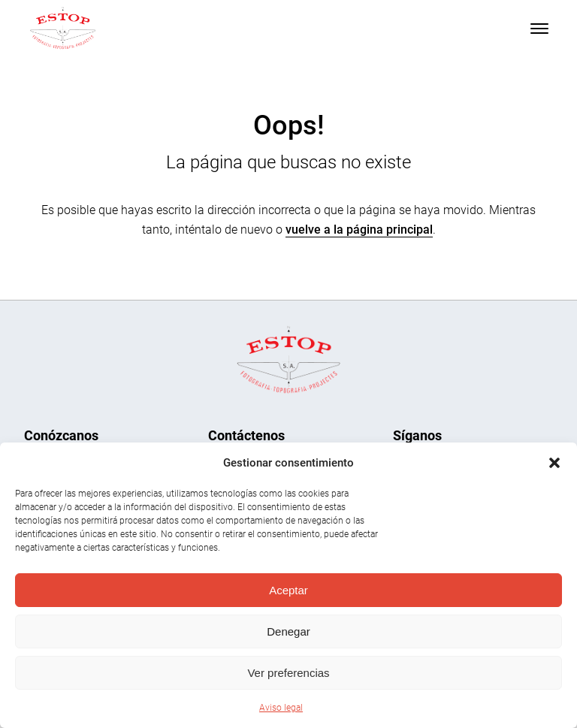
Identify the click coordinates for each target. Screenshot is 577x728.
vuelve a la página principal (359, 230)
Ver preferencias (288, 673)
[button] (554, 463)
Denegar (288, 631)
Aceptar (288, 590)
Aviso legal (281, 708)
